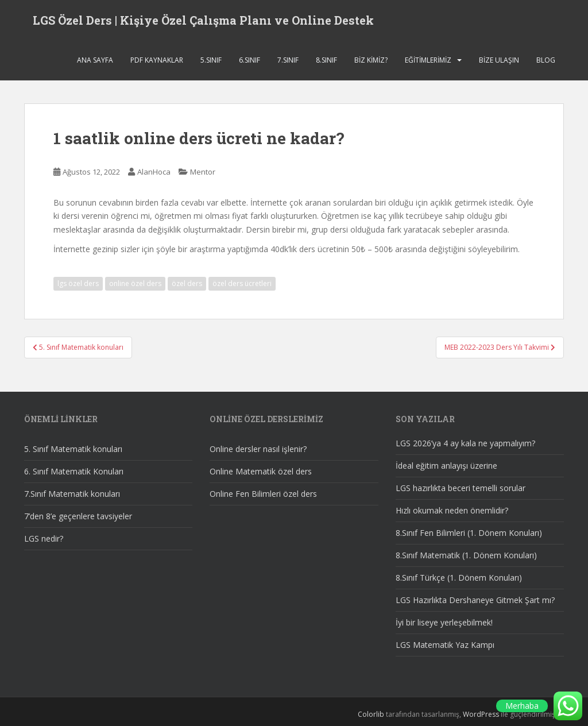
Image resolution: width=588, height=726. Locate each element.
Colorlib (371, 714)
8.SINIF (326, 60)
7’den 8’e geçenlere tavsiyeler (78, 516)
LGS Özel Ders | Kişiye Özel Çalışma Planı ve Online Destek (203, 20)
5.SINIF (211, 60)
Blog (546, 60)
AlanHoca (154, 172)
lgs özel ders (78, 283)
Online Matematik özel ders (261, 471)
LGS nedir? (44, 538)
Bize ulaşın (499, 60)
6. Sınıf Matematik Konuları (74, 471)
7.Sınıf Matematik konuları (72, 494)
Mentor (203, 172)
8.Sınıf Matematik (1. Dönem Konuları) (466, 555)
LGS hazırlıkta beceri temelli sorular (461, 488)
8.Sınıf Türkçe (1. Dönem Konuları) (459, 578)
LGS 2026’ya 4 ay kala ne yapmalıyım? (465, 443)
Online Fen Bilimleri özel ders (263, 494)
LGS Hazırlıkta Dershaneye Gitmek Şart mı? (475, 600)
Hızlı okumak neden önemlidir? (452, 510)
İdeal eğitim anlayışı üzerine (446, 466)
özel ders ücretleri (242, 283)
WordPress (481, 714)
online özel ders (135, 283)
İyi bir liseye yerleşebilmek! (444, 622)
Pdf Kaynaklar (157, 60)
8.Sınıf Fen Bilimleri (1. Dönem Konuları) (469, 533)
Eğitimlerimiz (428, 60)
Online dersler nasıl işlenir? (258, 449)
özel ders (187, 283)
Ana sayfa (95, 60)
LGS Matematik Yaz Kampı (445, 645)
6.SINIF (249, 60)
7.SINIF (288, 60)
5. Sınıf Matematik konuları (73, 449)
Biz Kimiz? (371, 60)
